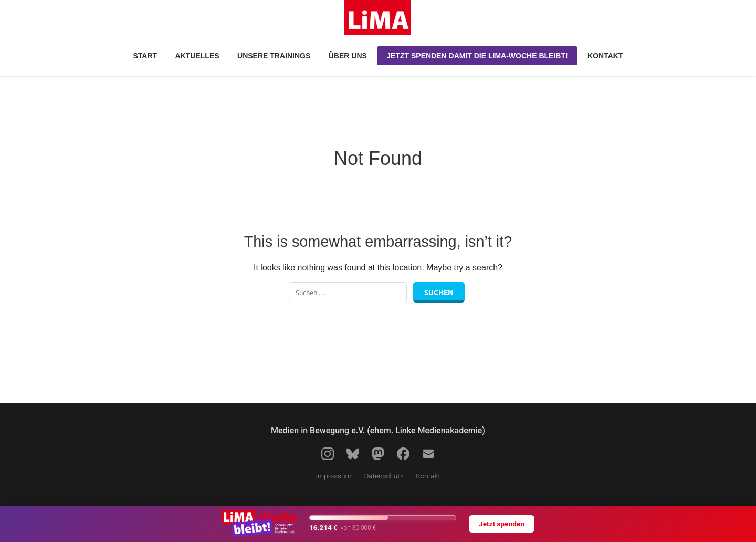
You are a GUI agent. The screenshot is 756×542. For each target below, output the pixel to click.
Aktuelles (197, 56)
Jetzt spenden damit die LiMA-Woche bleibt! (477, 56)
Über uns (348, 56)
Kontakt (605, 56)
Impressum (333, 476)
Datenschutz (384, 476)
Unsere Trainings (274, 56)
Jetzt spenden (502, 524)
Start (145, 56)
